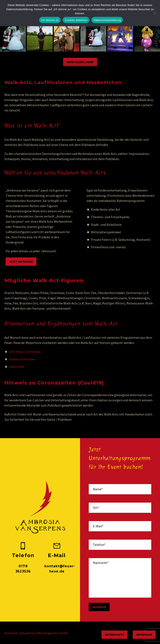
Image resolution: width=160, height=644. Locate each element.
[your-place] (120, 508)
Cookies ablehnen (76, 20)
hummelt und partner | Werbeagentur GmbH (36, 633)
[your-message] (120, 578)
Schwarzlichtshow (22, 359)
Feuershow (16, 367)
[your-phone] (120, 545)
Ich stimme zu (50, 20)
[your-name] (120, 489)
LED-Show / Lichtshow (25, 352)
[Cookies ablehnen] (155, 13)
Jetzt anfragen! (21, 262)
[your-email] (120, 526)
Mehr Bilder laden (80, 62)
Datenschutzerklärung (107, 20)
